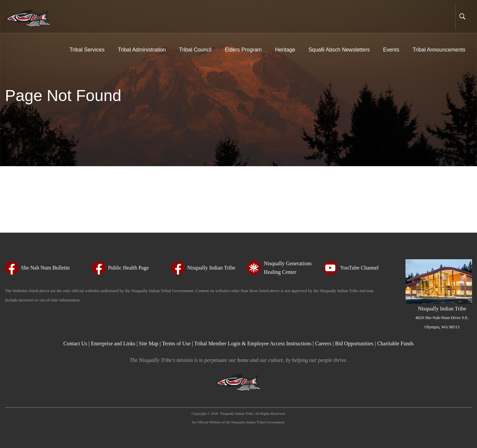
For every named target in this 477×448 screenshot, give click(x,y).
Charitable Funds (396, 343)
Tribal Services (87, 50)
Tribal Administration (142, 50)
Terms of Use (176, 343)
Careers (323, 343)
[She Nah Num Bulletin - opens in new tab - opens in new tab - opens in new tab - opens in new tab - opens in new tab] (37, 268)
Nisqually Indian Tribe (442, 317)
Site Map (149, 343)
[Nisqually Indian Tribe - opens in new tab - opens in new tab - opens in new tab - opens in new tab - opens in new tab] (203, 268)
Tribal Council (195, 50)
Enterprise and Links (114, 343)
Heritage (285, 50)
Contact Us (76, 343)
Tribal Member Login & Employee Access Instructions (253, 343)
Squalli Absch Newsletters (339, 50)
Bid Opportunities (354, 343)
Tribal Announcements (439, 50)
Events (391, 50)
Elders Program (243, 50)
